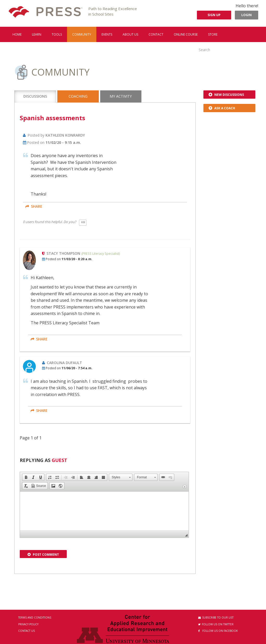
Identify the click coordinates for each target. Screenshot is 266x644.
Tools (57, 34)
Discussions (35, 96)
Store (213, 34)
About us (130, 34)
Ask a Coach (222, 108)
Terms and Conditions (35, 618)
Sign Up (214, 15)
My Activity (121, 96)
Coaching (78, 96)
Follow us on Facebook (218, 631)
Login (247, 15)
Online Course (186, 34)
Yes (83, 222)
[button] (26, 477)
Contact (156, 34)
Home (17, 34)
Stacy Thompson (64, 253)
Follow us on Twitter (216, 624)
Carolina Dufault (64, 363)
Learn (37, 34)
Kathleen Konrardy (65, 135)
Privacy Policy (28, 624)
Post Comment (43, 555)
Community (82, 34)
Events (107, 34)
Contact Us (26, 631)
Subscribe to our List (216, 618)
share (34, 206)
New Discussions (226, 95)
